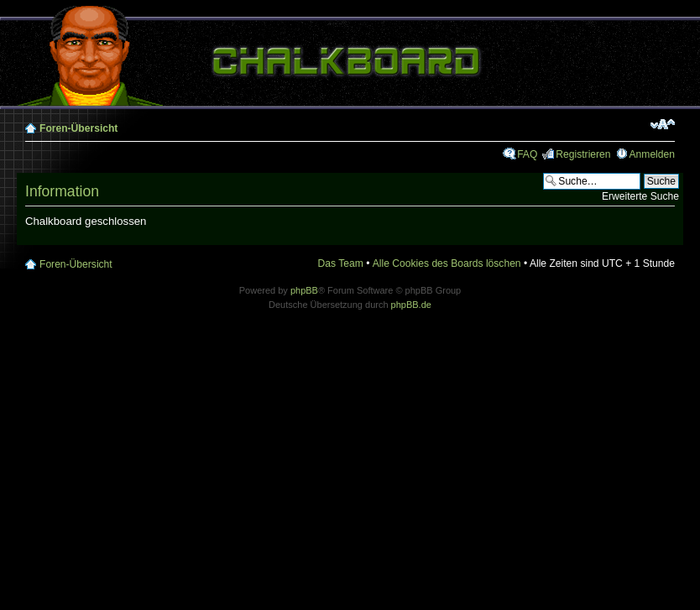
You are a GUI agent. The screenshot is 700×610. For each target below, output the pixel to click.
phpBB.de (411, 305)
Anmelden (652, 154)
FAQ (527, 154)
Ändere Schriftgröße (663, 124)
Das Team (341, 263)
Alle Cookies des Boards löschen (447, 263)
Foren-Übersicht (78, 128)
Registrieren (583, 154)
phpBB (304, 290)
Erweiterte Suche (640, 196)
